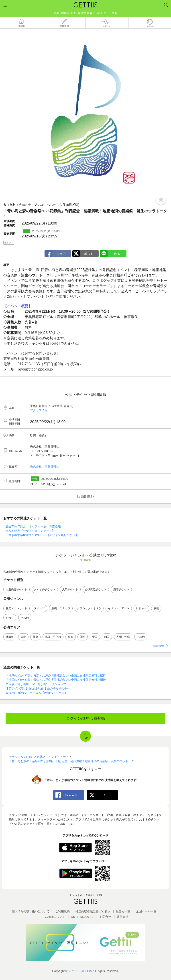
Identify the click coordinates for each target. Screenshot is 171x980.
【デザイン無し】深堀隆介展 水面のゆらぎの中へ (38, 688)
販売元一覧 (123, 911)
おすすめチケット (45, 589)
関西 (83, 637)
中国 (95, 637)
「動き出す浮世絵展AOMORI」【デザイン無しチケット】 (43, 535)
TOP (85, 738)
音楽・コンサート (16, 608)
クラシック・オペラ (89, 608)
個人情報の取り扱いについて (31, 911)
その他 (25, 618)
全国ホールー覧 (146, 911)
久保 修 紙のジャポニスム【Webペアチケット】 (38, 693)
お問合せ (105, 917)
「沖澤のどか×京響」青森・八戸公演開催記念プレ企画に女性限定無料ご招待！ (57, 675)
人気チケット (70, 589)
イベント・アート (119, 608)
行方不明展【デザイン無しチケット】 (30, 531)
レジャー (141, 608)
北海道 (10, 637)
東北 (23, 637)
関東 (35, 637)
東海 (71, 637)
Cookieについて (55, 917)
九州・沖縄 (123, 637)
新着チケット (121, 589)
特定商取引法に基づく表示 (93, 911)
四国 (107, 637)
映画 (156, 608)
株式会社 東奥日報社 (45, 467)
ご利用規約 (62, 911)
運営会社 (122, 917)
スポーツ (39, 608)
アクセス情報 (39, 410)
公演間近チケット (96, 589)
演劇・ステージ (61, 608)
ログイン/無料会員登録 (86, 718)
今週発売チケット (16, 589)
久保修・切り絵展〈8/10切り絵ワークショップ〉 (37, 684)
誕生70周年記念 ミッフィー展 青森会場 (33, 526)
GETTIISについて (82, 917)
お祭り (10, 618)
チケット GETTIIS (80, 971)
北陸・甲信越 (53, 637)
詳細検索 (159, 646)
